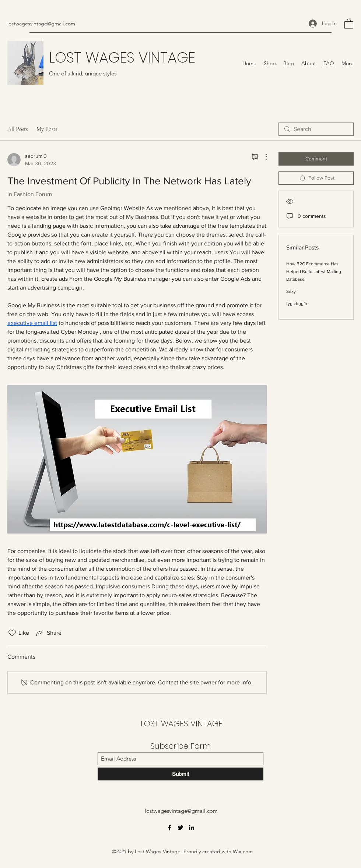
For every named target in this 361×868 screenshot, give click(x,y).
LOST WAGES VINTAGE (122, 57)
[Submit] (180, 774)
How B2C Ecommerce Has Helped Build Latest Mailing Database (314, 272)
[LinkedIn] (192, 828)
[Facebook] (169, 828)
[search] (316, 129)
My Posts (47, 129)
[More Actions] (262, 157)
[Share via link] (48, 633)
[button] (349, 23)
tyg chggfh (297, 304)
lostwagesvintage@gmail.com (41, 24)
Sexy (291, 291)
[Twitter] (180, 828)
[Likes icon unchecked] (12, 633)
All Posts (17, 129)
